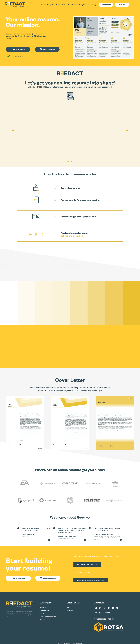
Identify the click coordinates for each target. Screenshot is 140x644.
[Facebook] (104, 608)
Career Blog (44, 610)
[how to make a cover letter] (115, 423)
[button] (68, 162)
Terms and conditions (48, 616)
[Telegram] (113, 608)
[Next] (127, 131)
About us (43, 607)
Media (69, 607)
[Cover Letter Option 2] (70, 423)
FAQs (42, 613)
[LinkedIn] (96, 608)
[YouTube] (109, 608)
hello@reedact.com (102, 612)
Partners (70, 610)
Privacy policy (45, 620)
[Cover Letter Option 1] (25, 423)
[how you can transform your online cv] (70, 131)
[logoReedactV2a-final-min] (15, 5)
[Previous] (13, 131)
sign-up (76, 188)
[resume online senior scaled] (104, 38)
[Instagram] (100, 608)
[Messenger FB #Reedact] (117, 608)
